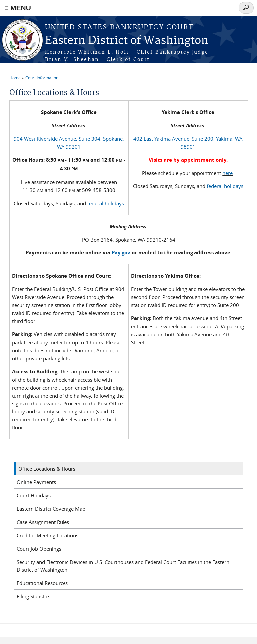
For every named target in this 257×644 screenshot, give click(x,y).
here (228, 173)
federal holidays (106, 203)
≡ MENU (18, 8)
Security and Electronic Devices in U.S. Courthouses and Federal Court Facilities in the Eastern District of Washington (123, 566)
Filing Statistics (33, 596)
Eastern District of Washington (127, 41)
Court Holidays (34, 495)
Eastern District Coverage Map (51, 509)
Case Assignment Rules (43, 522)
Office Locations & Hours (47, 469)
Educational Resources (42, 583)
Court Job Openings (39, 549)
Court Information (42, 78)
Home (15, 78)
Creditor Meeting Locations (48, 535)
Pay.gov (121, 253)
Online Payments (36, 482)
